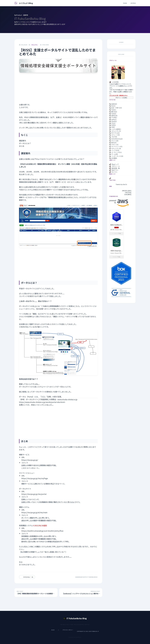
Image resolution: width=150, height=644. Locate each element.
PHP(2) (114, 125)
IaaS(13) (114, 119)
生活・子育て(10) (117, 108)
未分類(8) (114, 158)
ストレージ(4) (116, 135)
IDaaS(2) (114, 121)
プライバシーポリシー (68, 630)
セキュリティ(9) (116, 148)
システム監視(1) (116, 129)
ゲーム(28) (115, 154)
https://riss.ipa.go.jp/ (30, 460)
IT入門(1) (114, 117)
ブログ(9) (114, 137)
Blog (53, 630)
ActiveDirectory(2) (117, 139)
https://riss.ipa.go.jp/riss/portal (34, 494)
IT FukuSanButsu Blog (30, 18)
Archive (133, 3)
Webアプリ (115, 170)
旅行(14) (114, 143)
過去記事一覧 (116, 168)
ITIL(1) (113, 123)
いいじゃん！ (27, 577)
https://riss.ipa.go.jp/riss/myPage (35, 478)
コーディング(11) (117, 152)
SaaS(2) (114, 114)
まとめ (22, 146)
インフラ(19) (115, 150)
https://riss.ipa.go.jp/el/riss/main (34, 512)
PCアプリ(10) (115, 133)
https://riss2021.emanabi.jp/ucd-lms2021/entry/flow (42, 531)
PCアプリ (115, 172)
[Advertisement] (58, 90)
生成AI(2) (114, 104)
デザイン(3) (115, 145)
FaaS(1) (114, 110)
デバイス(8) (115, 141)
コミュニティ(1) (116, 131)
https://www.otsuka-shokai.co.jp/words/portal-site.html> (42, 402)
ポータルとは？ (25, 143)
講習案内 (22, 141)
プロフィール (116, 166)
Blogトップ (115, 164)
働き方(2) (114, 112)
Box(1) (113, 106)
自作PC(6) (114, 116)
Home (125, 3)
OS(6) (113, 127)
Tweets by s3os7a (121, 184)
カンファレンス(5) (117, 146)
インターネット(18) (117, 156)
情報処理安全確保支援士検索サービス (34, 182)
